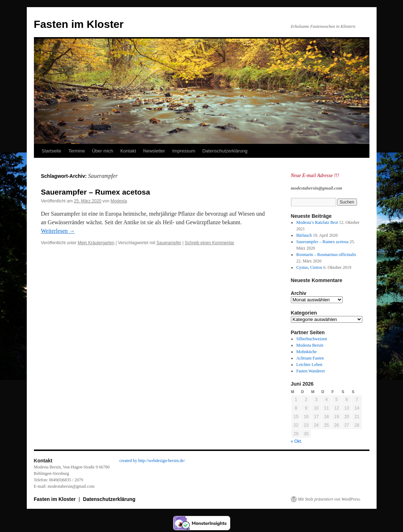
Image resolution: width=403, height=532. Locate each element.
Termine (76, 151)
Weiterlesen (58, 231)
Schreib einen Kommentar (209, 243)
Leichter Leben (309, 365)
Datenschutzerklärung (225, 151)
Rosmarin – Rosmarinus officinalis (326, 255)
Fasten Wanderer (311, 371)
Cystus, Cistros (309, 267)
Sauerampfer (169, 243)
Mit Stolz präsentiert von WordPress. (329, 499)
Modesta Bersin (310, 345)
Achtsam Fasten (310, 358)
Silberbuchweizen (312, 339)
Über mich (103, 151)
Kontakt (128, 151)
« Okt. (297, 441)
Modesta (119, 201)
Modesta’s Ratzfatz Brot (317, 222)
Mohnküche (306, 352)
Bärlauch (304, 235)
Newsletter (154, 151)
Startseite (52, 151)
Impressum (183, 151)
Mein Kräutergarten (96, 243)
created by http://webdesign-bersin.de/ (152, 461)
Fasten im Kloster (79, 24)
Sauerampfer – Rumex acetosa (96, 192)
